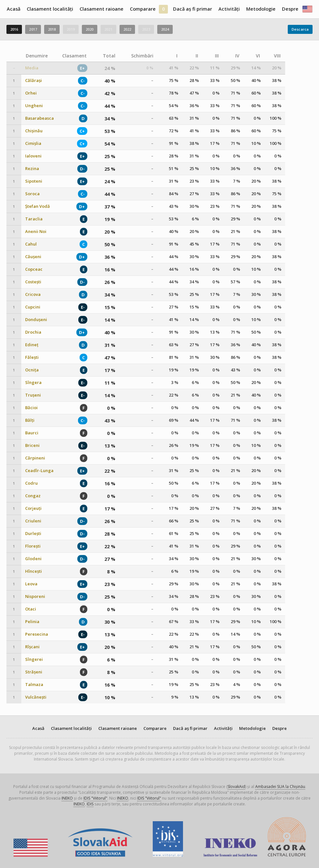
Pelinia (32, 622)
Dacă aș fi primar (193, 9)
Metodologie (261, 9)
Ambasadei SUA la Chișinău (280, 787)
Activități (229, 9)
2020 (90, 29)
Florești (33, 546)
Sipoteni (34, 181)
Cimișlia (33, 143)
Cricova (33, 294)
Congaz (33, 496)
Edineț (32, 345)
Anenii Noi (36, 232)
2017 (33, 29)
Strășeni (34, 672)
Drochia (33, 332)
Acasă (14, 9)
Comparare (143, 9)
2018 (52, 29)
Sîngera (33, 383)
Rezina (32, 169)
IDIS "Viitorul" (95, 798)
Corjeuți (33, 508)
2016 (14, 29)
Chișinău (34, 131)
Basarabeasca (39, 118)
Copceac (34, 269)
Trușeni (33, 395)
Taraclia (34, 219)
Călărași (34, 81)
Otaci (31, 609)
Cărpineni (35, 458)
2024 (165, 29)
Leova (31, 584)
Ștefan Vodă (38, 206)
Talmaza (34, 685)
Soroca (32, 194)
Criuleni (33, 521)
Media (32, 68)
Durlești (33, 534)
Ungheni (34, 106)
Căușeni (33, 257)
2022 (127, 29)
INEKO (67, 798)
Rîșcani (32, 647)
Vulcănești (36, 697)
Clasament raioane (101, 9)
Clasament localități (50, 9)
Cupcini (33, 307)
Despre (290, 9)
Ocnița (32, 370)
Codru (31, 483)
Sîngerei (34, 659)
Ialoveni (33, 156)
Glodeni (33, 559)
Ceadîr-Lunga (39, 471)
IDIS (90, 804)
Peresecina (37, 634)
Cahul (31, 244)
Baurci (32, 433)
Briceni (32, 445)
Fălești (32, 357)
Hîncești (34, 571)
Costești (33, 282)
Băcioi (31, 408)
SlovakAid (236, 787)
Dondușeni (36, 320)
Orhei (31, 93)
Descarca (300, 29)
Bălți (30, 420)
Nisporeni (35, 596)
